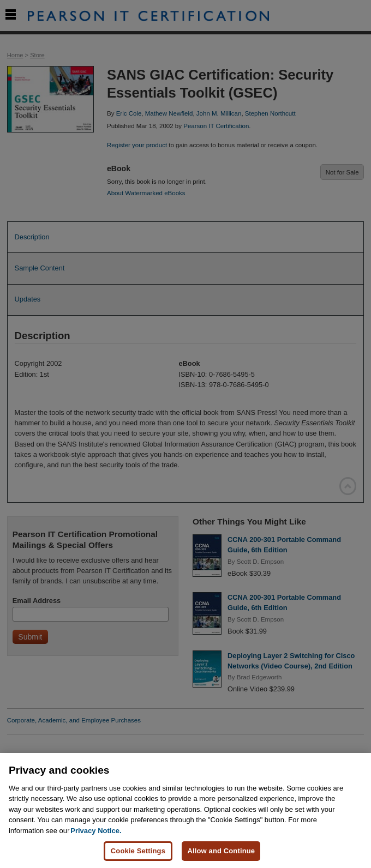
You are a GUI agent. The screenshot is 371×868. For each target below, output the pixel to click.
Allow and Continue (221, 851)
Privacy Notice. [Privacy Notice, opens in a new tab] (96, 831)
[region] (185, 810)
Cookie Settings (138, 851)
